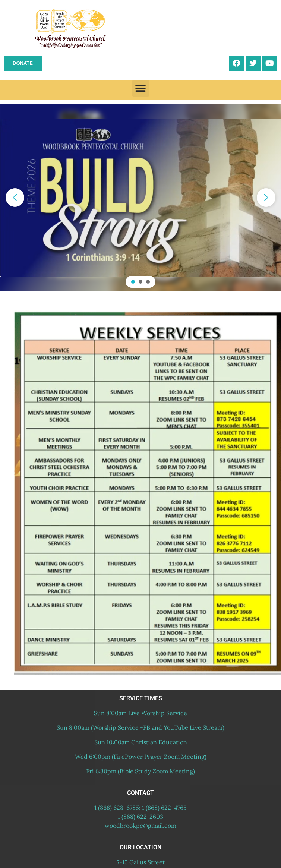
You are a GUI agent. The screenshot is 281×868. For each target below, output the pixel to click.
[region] (140, 198)
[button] (141, 88)
